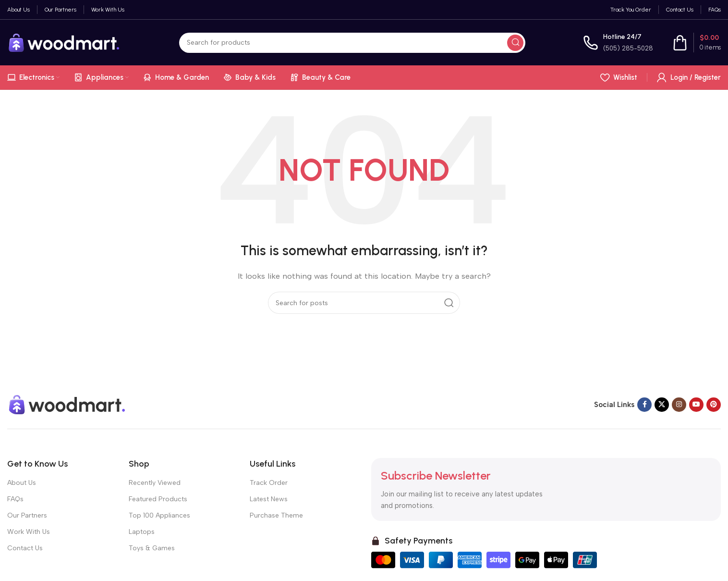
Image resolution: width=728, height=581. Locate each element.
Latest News (269, 499)
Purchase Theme (276, 515)
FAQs (15, 499)
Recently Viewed (155, 483)
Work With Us (29, 532)
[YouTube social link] (696, 405)
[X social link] (662, 405)
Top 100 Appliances (159, 515)
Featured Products (158, 499)
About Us (22, 483)
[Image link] (67, 404)
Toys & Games (152, 548)
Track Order (269, 483)
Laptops (142, 532)
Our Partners (27, 515)
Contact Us (25, 548)
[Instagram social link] (679, 405)
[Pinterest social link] (714, 405)
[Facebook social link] (644, 405)
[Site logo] (64, 42)
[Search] (352, 43)
